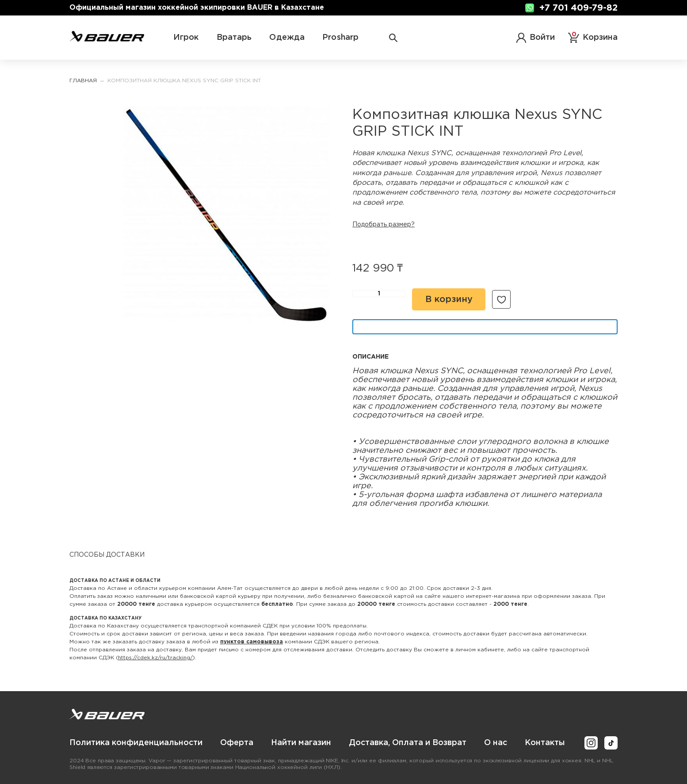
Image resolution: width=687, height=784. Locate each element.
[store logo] (107, 40)
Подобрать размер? (384, 225)
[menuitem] (136, 743)
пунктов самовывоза (252, 642)
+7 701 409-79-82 (578, 8)
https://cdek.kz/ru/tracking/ (155, 658)
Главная (83, 81)
